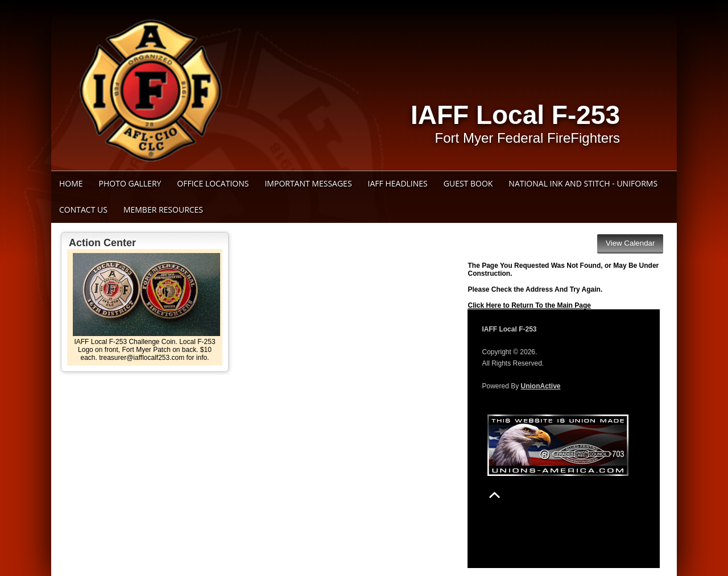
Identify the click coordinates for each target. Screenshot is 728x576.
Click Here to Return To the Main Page (529, 305)
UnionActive (541, 386)
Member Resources (163, 210)
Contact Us (83, 210)
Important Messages (308, 183)
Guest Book (468, 183)
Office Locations (213, 183)
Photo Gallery (130, 183)
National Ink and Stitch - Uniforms (583, 183)
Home (71, 183)
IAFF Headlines (398, 183)
